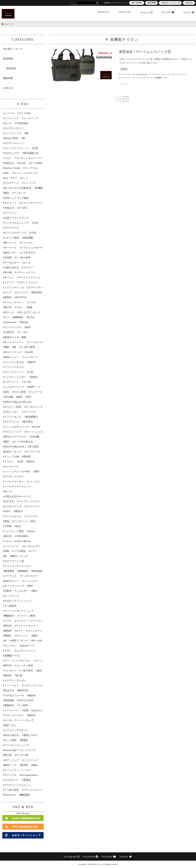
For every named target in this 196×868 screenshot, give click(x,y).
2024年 (30, 352)
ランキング (20, 193)
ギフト (20, 631)
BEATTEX (21, 297)
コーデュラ (10, 576)
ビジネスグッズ (13, 506)
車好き (31, 461)
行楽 (36, 148)
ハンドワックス (13, 133)
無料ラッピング (20, 556)
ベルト (8, 158)
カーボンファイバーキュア (19, 720)
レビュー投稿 (12, 238)
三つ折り (23, 208)
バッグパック (31, 760)
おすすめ (9, 501)
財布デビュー (12, 581)
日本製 (8, 258)
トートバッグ (31, 118)
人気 (31, 372)
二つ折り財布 (23, 258)
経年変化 (28, 422)
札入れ (31, 317)
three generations (29, 775)
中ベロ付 (37, 641)
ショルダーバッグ (14, 387)
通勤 (7, 347)
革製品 (27, 780)
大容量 (8, 526)
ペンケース (36, 392)
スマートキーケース (32, 203)
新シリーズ (10, 243)
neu (6, 178)
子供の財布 (22, 536)
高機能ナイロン (13, 656)
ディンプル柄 (12, 457)
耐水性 (8, 675)
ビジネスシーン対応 (24, 521)
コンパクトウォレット (17, 148)
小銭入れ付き (12, 267)
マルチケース (12, 183)
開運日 (8, 636)
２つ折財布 (10, 606)
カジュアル (10, 775)
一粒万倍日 (27, 671)
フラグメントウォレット (18, 785)
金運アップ (34, 387)
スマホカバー (12, 780)
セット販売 (10, 740)
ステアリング (12, 422)
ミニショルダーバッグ (17, 427)
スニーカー (10, 646)
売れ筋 (24, 322)
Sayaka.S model (12, 168)
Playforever (10, 795)
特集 (7, 551)
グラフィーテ (33, 452)
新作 (31, 586)
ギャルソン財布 (13, 407)
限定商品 (11, 68)
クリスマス (32, 516)
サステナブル (12, 228)
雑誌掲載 (28, 238)
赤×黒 (19, 675)
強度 (30, 307)
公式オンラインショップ (18, 601)
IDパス (8, 491)
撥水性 (24, 765)
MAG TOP (7, 24)
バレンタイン (35, 631)
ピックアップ (12, 596)
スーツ (39, 661)
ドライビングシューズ (17, 745)
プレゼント (10, 671)
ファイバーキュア (14, 367)
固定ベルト (10, 725)
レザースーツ (12, 382)
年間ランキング (20, 641)
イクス (8, 621)
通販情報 (8, 78)
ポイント (9, 277)
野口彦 (8, 755)
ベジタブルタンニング (17, 223)
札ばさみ (9, 690)
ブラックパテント (33, 790)
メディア (9, 282)
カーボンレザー (32, 546)
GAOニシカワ (12, 153)
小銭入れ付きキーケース (18, 496)
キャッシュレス (34, 432)
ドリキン (9, 461)
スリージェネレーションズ (19, 611)
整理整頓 (9, 571)
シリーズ (9, 113)
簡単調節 (9, 700)
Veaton (32, 531)
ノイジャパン (12, 546)
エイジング (22, 292)
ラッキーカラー (29, 576)
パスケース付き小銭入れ (18, 541)
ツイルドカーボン (14, 481)
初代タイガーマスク (15, 437)
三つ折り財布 (28, 347)
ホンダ (27, 263)
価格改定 (9, 705)
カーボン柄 (22, 755)
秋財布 (32, 715)
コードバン (10, 213)
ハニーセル (27, 243)
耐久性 (8, 665)
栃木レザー (10, 253)
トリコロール (36, 342)
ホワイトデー (33, 506)
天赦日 (8, 591)
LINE (33, 233)
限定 (7, 193)
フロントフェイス (28, 282)
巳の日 (37, 427)
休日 (18, 526)
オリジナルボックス (15, 233)
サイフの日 (24, 113)
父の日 (22, 163)
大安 (36, 223)
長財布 (32, 362)
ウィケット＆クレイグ (26, 173)
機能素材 (25, 795)
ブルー (20, 307)
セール (8, 123)
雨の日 (8, 307)
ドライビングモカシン (17, 730)
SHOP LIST (125, 13)
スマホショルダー (14, 476)
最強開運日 (32, 417)
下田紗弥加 (22, 123)
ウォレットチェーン (27, 626)
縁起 (35, 765)
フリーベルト (12, 685)
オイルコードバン (14, 342)
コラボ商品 (20, 551)
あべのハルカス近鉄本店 (18, 188)
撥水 (35, 591)
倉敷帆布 (23, 571)
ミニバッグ (29, 183)
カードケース (12, 467)
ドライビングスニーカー (18, 566)
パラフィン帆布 (27, 616)
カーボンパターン (14, 128)
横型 (7, 442)
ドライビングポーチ (32, 248)
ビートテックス (13, 327)
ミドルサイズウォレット (18, 486)
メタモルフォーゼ (14, 695)
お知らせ (8, 88)
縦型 (20, 397)
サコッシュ (22, 636)
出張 (21, 461)
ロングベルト (32, 168)
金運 (26, 710)
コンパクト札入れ (14, 362)
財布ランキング (13, 452)
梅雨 (35, 636)
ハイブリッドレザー (15, 377)
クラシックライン (14, 302)
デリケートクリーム (29, 277)
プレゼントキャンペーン (29, 158)
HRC (7, 173)
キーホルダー (12, 263)
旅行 (40, 671)
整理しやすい (31, 735)
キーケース (10, 248)
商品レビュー (12, 357)
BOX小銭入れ (12, 735)
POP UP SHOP (26, 700)
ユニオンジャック (26, 651)
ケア (7, 317)
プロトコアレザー (14, 715)
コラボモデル (28, 253)
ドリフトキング (13, 417)
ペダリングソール (33, 685)
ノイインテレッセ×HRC (17, 471)
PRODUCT (104, 13)
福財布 (32, 695)
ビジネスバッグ (34, 407)
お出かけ (37, 710)
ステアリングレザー (15, 681)
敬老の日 (23, 690)
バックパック (12, 118)
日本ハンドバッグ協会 (17, 198)
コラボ (32, 302)
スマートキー (36, 287)
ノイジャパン (12, 710)
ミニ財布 (23, 705)
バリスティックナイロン (29, 621)
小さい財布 (20, 392)
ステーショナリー (26, 272)
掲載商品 (18, 317)
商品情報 (8, 59)
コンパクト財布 (24, 665)
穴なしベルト (12, 412)
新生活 (8, 626)
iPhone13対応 (11, 138)
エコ (15, 178)
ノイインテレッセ (14, 287)
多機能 (39, 188)
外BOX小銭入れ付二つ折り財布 (22, 447)
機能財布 (9, 616)
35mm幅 (35, 437)
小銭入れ (9, 208)
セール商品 (36, 163)
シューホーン (31, 357)
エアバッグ (29, 412)
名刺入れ (9, 163)
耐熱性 (8, 631)
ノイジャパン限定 (14, 531)
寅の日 (8, 536)
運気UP (19, 511)
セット (25, 178)
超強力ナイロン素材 (15, 337)
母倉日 (34, 377)
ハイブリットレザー (29, 501)
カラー (34, 551)
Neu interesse (23, 813)
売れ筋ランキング (13, 49)
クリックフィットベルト (18, 770)
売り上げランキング (30, 312)
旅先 (7, 392)
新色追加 (37, 571)
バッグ (8, 292)
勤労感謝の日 (31, 153)
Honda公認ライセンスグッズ (20, 750)
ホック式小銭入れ (23, 442)
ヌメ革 (27, 382)
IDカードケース (13, 352)
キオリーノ (10, 203)
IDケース (9, 312)
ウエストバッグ (13, 432)
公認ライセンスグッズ (17, 218)
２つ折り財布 (12, 790)
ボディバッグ (12, 760)
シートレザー (31, 581)
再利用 (27, 457)
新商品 (8, 297)
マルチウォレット (14, 143)
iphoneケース (28, 646)
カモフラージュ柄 (14, 561)
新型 (7, 521)
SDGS (7, 511)
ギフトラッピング (14, 586)
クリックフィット (14, 372)
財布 (28, 327)
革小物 (8, 272)
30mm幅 (9, 397)
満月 (37, 471)
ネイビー (28, 267)
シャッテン (34, 481)
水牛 (29, 397)
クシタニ (23, 332)
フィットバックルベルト (18, 661)
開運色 (24, 740)
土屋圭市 (9, 332)
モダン (8, 651)
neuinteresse (10, 322)
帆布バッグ (10, 765)
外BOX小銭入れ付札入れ (18, 402)
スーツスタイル (13, 516)
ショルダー (22, 591)
